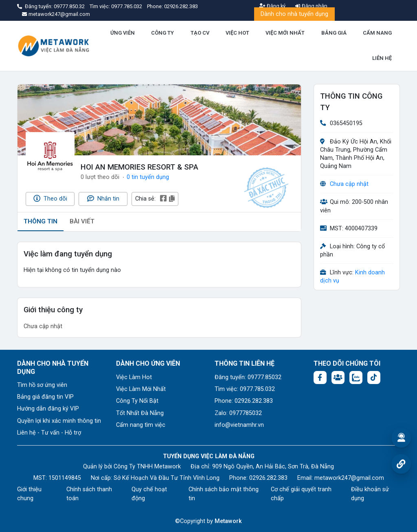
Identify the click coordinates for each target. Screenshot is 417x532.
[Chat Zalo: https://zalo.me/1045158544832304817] (356, 377)
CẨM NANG (377, 33)
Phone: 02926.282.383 (244, 401)
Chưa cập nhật (349, 184)
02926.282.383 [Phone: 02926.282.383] (268, 478)
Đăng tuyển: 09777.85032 (248, 377)
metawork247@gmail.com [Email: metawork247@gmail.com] (349, 478)
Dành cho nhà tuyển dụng (294, 14)
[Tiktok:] (374, 377)
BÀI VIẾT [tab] (82, 221)
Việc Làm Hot (134, 377)
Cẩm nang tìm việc (141, 425)
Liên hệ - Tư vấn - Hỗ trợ (49, 433)
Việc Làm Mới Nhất (141, 389)
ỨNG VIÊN (123, 33)
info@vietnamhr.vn (239, 425)
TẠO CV (200, 33)
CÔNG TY (162, 33)
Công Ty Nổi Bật (137, 401)
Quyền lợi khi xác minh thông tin (59, 421)
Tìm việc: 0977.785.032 (245, 389)
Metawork (228, 521)
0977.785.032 (127, 6)
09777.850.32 (70, 6)
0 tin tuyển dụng (148, 177)
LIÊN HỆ (382, 58)
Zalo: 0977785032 (238, 413)
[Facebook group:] (338, 377)
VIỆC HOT (237, 33)
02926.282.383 (181, 6)
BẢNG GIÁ (334, 33)
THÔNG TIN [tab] (41, 221)
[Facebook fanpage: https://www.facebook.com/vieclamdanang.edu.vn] (320, 377)
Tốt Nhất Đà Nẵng (140, 413)
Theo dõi (50, 199)
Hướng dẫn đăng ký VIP (48, 409)
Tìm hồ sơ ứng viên (42, 385)
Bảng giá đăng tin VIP (45, 397)
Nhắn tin (103, 199)
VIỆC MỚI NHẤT (285, 33)
